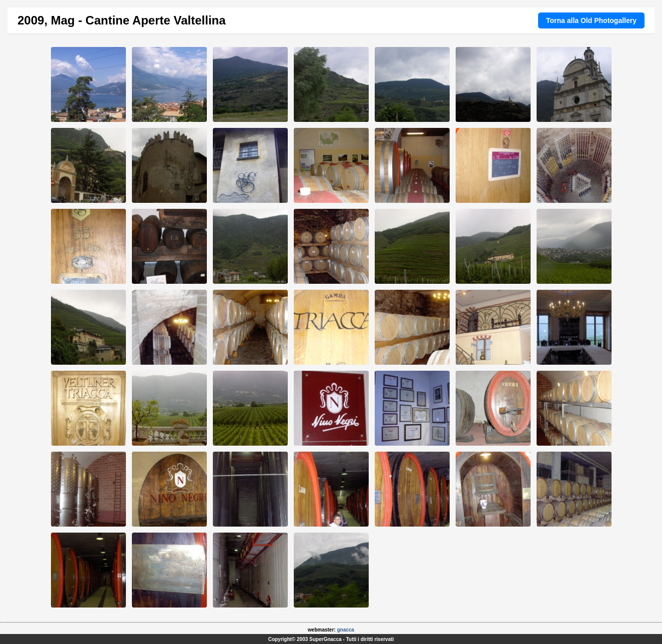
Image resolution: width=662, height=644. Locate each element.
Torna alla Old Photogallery (591, 20)
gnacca (345, 630)
